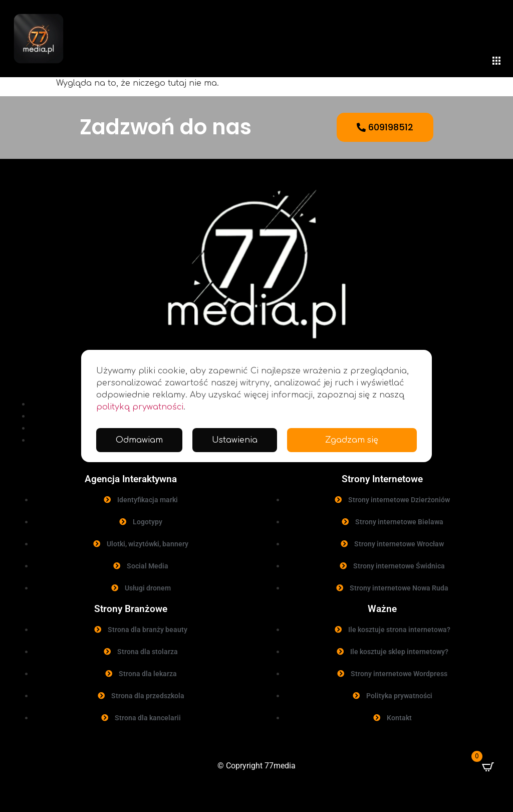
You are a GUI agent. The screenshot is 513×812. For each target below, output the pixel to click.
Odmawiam (139, 440)
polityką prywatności (140, 407)
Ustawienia (235, 440)
